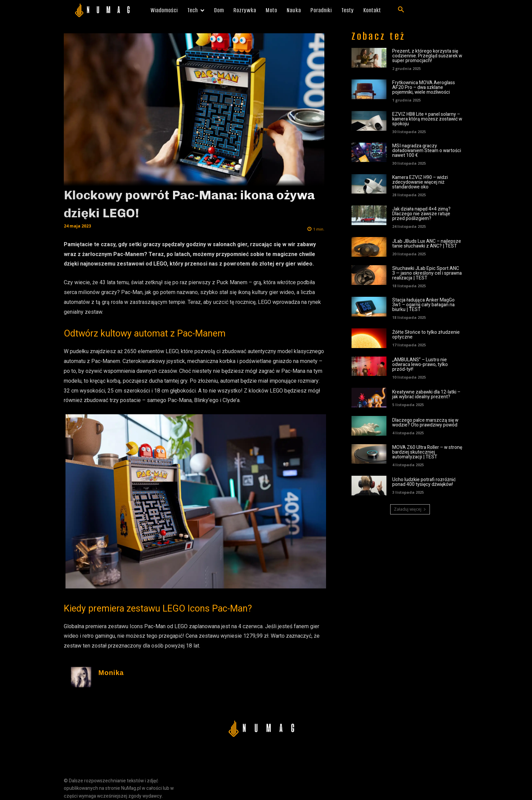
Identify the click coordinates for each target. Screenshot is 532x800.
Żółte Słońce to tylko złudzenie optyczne (426, 335)
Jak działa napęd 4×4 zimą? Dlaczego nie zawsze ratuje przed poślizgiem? (421, 214)
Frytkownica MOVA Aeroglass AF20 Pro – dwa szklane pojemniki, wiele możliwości (424, 87)
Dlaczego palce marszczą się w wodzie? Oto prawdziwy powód (425, 423)
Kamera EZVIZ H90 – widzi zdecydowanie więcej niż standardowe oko (420, 182)
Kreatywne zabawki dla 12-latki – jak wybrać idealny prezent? (426, 394)
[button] (401, 10)
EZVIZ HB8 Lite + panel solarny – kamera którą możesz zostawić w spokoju (427, 119)
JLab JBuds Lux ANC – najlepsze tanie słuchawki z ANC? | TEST (427, 244)
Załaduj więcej (410, 509)
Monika (111, 673)
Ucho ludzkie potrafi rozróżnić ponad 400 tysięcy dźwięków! (424, 482)
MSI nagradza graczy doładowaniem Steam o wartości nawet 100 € (427, 151)
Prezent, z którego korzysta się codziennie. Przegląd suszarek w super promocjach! (427, 56)
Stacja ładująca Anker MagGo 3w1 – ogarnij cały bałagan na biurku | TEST (423, 305)
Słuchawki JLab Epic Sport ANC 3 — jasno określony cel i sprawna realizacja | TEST (427, 273)
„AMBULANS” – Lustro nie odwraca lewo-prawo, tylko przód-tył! (420, 365)
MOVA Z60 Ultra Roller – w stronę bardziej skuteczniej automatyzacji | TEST (427, 452)
